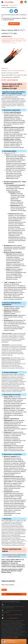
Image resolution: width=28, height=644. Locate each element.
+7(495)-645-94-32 (5, 612)
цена (7, 68)
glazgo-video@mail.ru (12, 7)
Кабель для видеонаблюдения (16, 71)
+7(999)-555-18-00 (18, 615)
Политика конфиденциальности (10, 638)
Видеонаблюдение (8, 39)
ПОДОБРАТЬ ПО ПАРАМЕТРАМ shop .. (14, 594)
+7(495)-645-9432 (13, 5)
